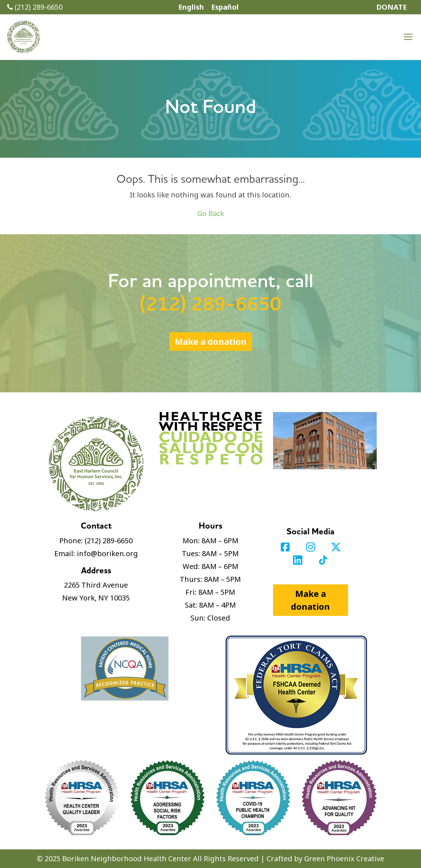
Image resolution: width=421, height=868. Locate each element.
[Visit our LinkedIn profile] (299, 559)
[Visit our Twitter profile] (336, 546)
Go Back (211, 213)
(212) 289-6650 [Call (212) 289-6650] (210, 305)
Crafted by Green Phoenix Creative (325, 859)
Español (225, 7)
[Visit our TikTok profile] (323, 559)
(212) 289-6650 (35, 7)
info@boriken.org (107, 553)
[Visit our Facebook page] (286, 546)
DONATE (392, 7)
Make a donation (211, 341)
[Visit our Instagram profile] (311, 546)
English (191, 7)
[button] (24, 37)
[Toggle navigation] (408, 37)
